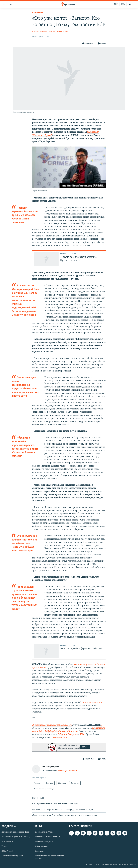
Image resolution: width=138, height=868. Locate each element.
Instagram (73, 734)
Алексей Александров (42, 31)
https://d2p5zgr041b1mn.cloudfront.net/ (58, 731)
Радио (4, 846)
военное (79, 664)
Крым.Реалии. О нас (44, 832)
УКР (116, 4)
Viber (83, 734)
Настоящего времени (67, 771)
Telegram (62, 734)
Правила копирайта (44, 842)
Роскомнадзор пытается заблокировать (52, 725)
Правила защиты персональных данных (49, 857)
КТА (123, 4)
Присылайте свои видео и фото (15, 832)
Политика (38, 13)
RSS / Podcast (7, 851)
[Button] (88, 44)
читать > (85, 747)
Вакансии (40, 851)
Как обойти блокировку (12, 856)
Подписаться (7, 842)
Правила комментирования (48, 837)
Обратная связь (42, 846)
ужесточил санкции (92, 703)
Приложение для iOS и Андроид (16, 837)
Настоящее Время (60, 31)
